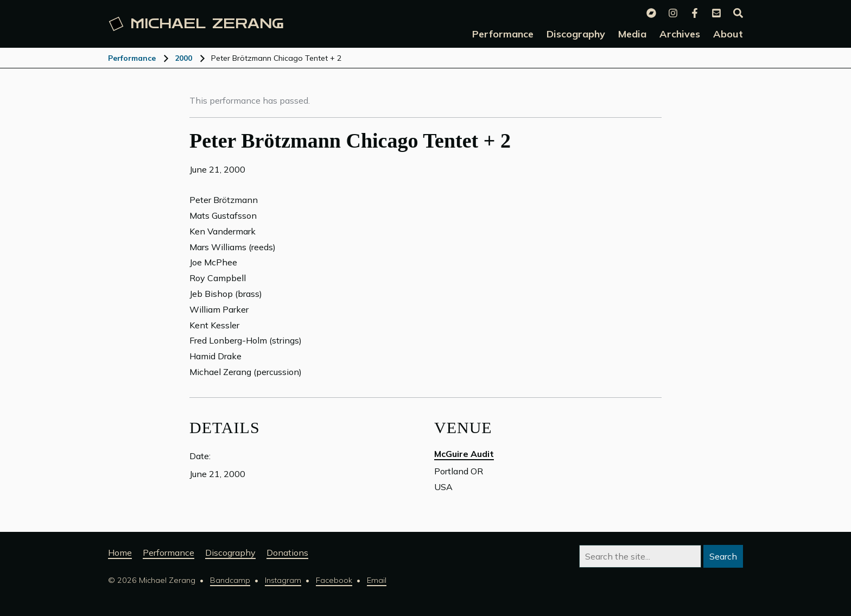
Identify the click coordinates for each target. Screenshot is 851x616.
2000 (183, 58)
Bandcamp (230, 580)
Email (377, 580)
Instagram (283, 580)
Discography (230, 553)
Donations (287, 553)
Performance (132, 58)
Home (120, 553)
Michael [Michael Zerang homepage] (196, 24)
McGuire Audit (464, 454)
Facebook (334, 580)
